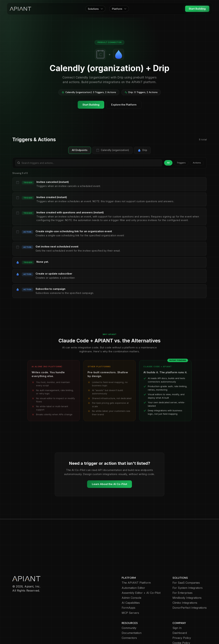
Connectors (129, 618)
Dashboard (180, 613)
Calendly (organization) (112, 150)
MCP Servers (130, 593)
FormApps (128, 588)
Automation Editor (133, 568)
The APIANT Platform (136, 563)
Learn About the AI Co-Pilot (109, 484)
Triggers (181, 163)
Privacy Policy (182, 618)
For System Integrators (188, 568)
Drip (142, 150)
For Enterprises (182, 573)
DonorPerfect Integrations (190, 588)
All (168, 163)
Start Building (197, 9)
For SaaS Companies (186, 563)
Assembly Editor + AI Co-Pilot (141, 573)
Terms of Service (184, 628)
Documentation (132, 613)
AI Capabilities (131, 583)
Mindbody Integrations (187, 578)
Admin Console (131, 578)
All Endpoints (80, 150)
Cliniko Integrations (185, 583)
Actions (197, 163)
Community (129, 608)
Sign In (177, 608)
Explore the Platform (124, 105)
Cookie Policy (181, 623)
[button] (95, 9)
